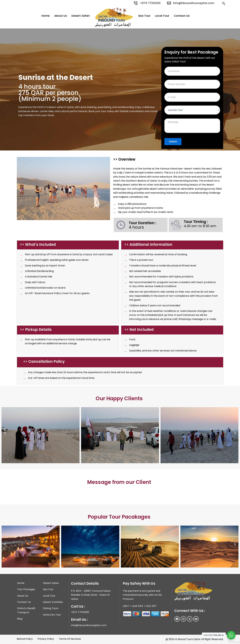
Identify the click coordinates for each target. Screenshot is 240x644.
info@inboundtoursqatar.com (194, 3)
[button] (5, 433)
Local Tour (162, 16)
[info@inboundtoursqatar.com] (169, 3)
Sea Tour (144, 16)
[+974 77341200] (136, 3)
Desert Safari (81, 16)
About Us (61, 16)
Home (46, 16)
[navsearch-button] (224, 4)
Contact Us (182, 16)
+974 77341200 (150, 3)
